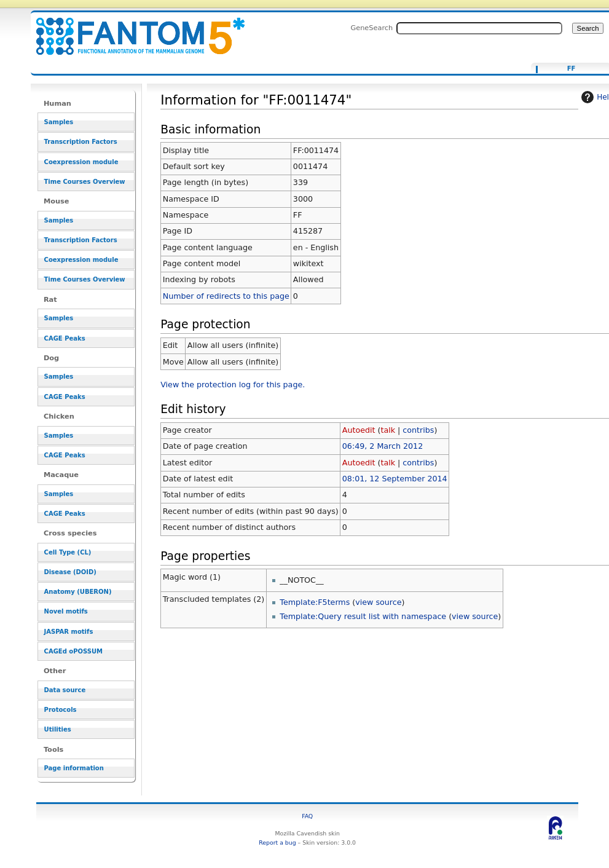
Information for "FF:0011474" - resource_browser (133, 29)
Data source (65, 690)
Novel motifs (66, 611)
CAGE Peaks (65, 338)
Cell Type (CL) (68, 552)
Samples (59, 122)
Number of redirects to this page (226, 296)
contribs (418, 430)
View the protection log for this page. (233, 385)
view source (378, 602)
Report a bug (277, 842)
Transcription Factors (81, 142)
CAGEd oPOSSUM (73, 651)
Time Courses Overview (85, 182)
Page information (74, 768)
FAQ (307, 816)
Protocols (61, 710)
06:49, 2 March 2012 (383, 446)
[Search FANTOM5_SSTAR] (479, 28)
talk (388, 430)
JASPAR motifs (69, 632)
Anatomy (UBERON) (78, 592)
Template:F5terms (315, 602)
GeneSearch (371, 28)
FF (572, 69)
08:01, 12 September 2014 (395, 479)
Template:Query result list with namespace (363, 616)
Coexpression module (81, 162)
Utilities (58, 729)
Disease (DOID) (70, 572)
